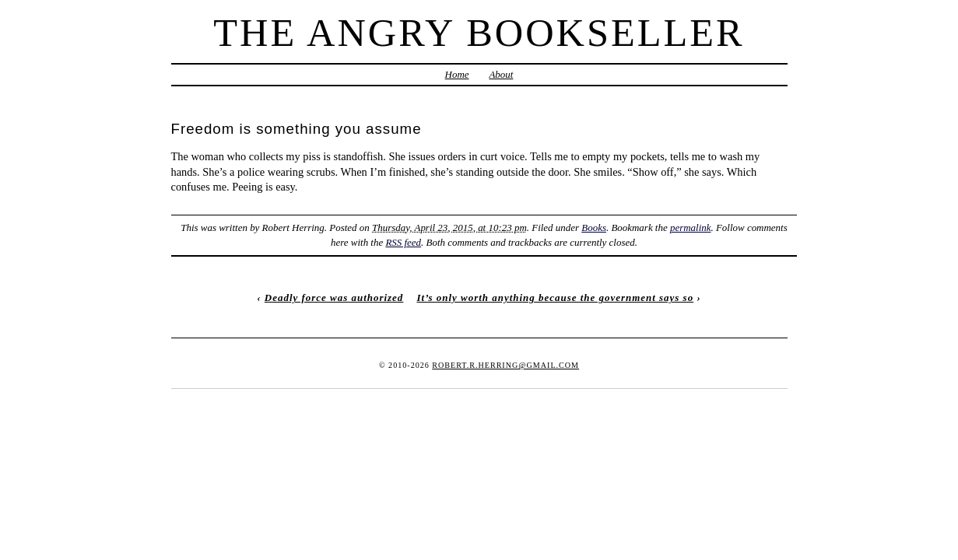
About (501, 74)
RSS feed (403, 242)
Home (457, 74)
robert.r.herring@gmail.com (505, 365)
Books (594, 227)
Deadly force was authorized (334, 297)
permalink (691, 227)
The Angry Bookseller (479, 33)
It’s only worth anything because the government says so (556, 297)
